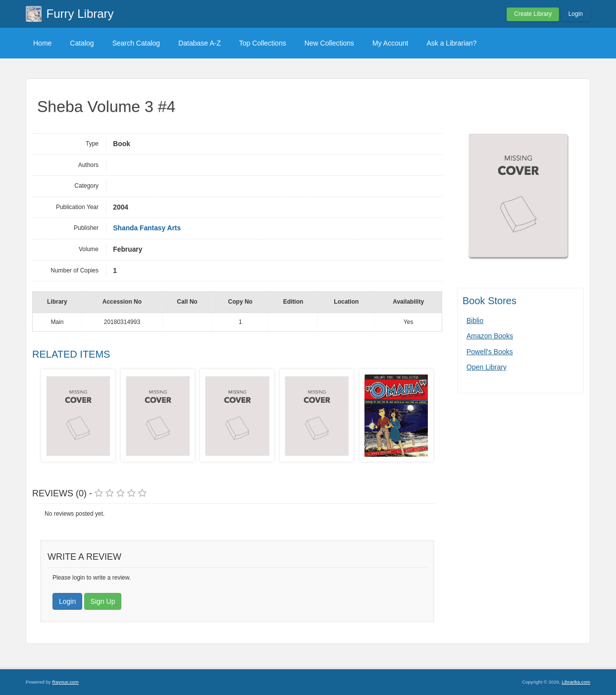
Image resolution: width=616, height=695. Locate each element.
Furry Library (80, 14)
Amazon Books (490, 336)
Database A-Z (200, 43)
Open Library (487, 367)
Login (576, 14)
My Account (390, 43)
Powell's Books (490, 352)
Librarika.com (576, 682)
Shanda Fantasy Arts (147, 228)
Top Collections (263, 43)
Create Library (533, 14)
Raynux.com (65, 682)
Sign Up (103, 601)
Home (42, 43)
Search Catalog (136, 43)
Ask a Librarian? (451, 43)
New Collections (329, 43)
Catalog (82, 43)
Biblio (475, 321)
